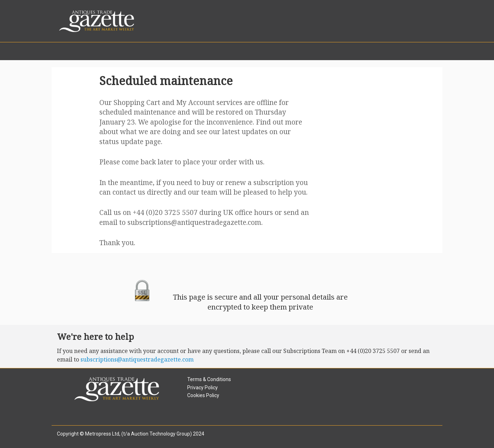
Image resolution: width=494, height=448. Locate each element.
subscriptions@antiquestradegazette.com (194, 222)
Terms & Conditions (209, 379)
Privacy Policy (203, 388)
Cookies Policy (203, 395)
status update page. (131, 141)
